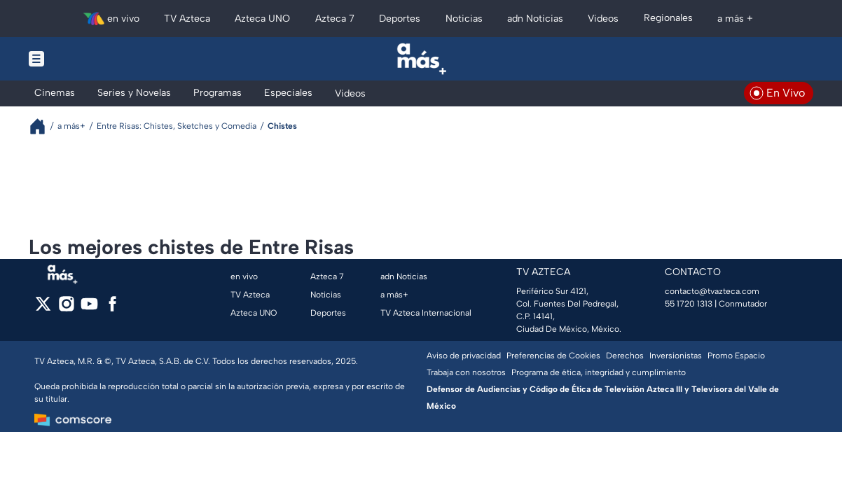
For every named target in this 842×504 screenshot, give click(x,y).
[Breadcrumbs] (43, 126)
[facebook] (112, 308)
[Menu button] (85, 59)
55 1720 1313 (689, 304)
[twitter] (43, 308)
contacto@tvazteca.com (712, 291)
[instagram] (66, 308)
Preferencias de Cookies (553, 356)
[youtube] (89, 308)
